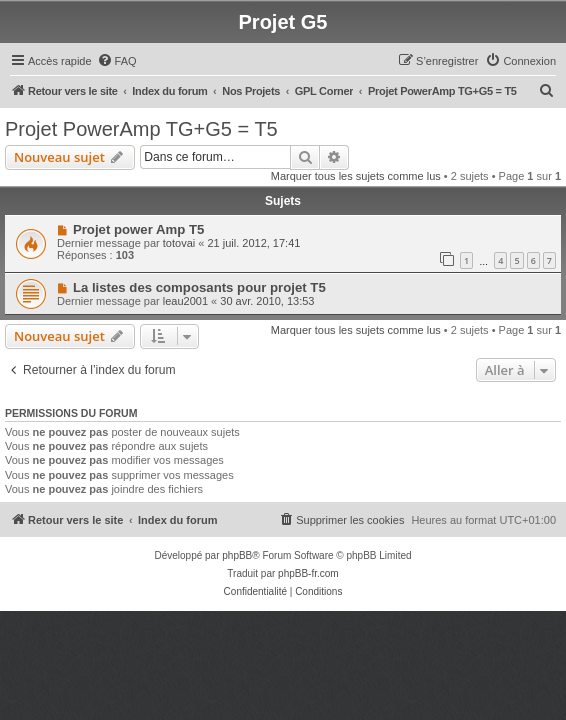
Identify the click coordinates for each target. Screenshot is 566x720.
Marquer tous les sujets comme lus (356, 176)
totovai (179, 243)
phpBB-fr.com (308, 573)
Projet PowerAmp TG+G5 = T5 (141, 129)
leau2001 (185, 301)
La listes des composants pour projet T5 (199, 287)
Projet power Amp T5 (138, 229)
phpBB (237, 555)
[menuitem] (117, 61)
